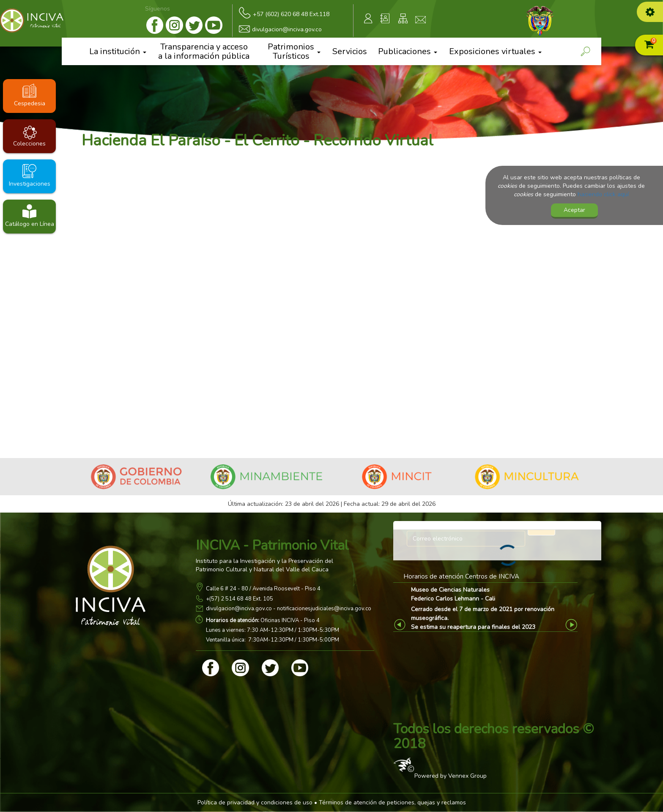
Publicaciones (408, 51)
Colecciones (29, 144)
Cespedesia (30, 103)
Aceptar (574, 210)
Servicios (350, 52)
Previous (401, 625)
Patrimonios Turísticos (294, 51)
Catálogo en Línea (30, 224)
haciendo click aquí (603, 194)
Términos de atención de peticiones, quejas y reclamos (392, 802)
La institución (118, 51)
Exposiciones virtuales (495, 51)
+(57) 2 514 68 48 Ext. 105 (240, 599)
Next (572, 625)
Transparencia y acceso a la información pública (204, 51)
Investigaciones (30, 184)
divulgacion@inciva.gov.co (239, 609)
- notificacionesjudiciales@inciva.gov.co (322, 609)
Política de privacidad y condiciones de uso (255, 802)
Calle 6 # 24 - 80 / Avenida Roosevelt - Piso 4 (263, 589)
